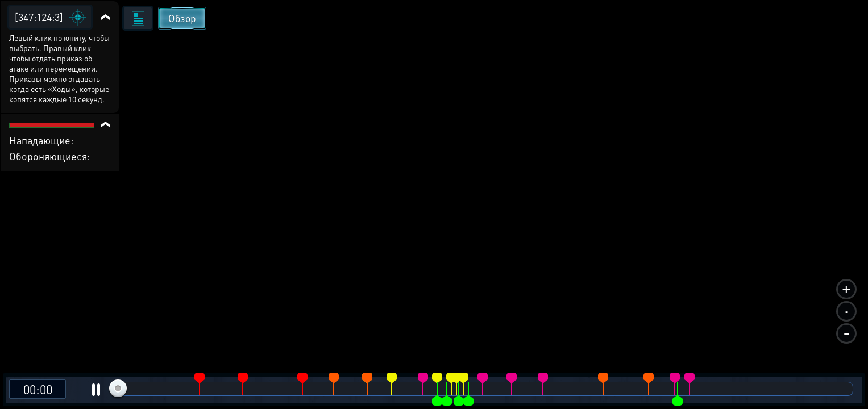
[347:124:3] (39, 17)
